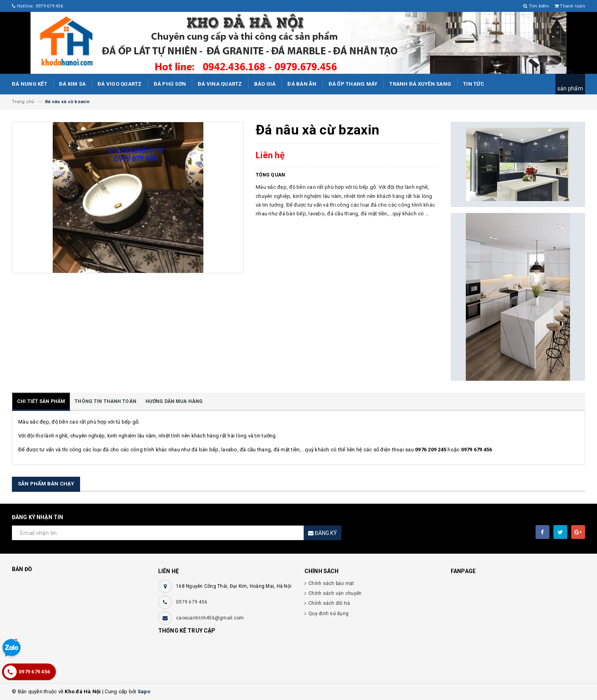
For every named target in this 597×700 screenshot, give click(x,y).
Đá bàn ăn (302, 84)
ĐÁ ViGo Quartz (120, 84)
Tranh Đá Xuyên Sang (420, 84)
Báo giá (265, 84)
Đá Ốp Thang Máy (353, 84)
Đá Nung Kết (30, 84)
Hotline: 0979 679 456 (37, 6)
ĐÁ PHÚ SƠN (170, 84)
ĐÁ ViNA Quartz (220, 84)
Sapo (144, 691)
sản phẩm (570, 88)
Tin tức (474, 84)
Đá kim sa (72, 84)
